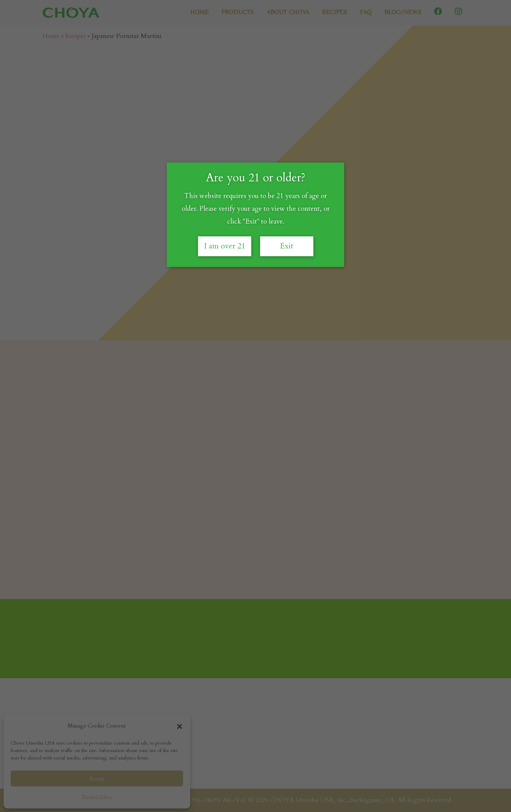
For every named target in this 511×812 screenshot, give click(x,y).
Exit (287, 246)
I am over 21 (225, 246)
